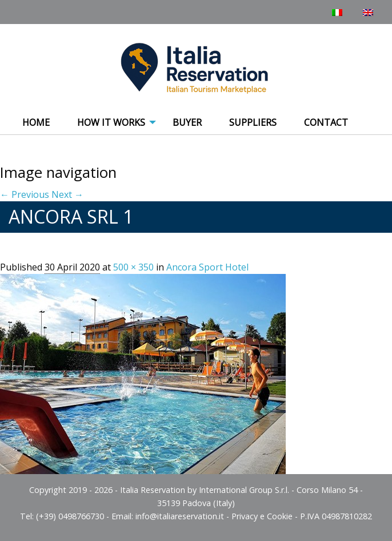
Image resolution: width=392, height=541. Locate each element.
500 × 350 (133, 267)
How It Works (111, 122)
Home (36, 122)
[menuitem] (36, 123)
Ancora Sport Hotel (207, 267)
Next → (67, 194)
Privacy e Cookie (262, 516)
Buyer (187, 122)
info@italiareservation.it (180, 516)
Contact (326, 122)
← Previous (25, 194)
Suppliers (253, 122)
